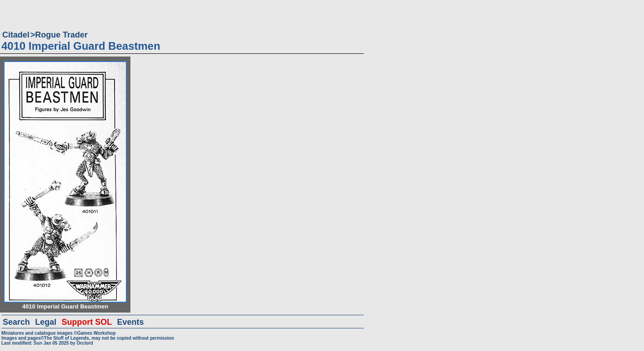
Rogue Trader (62, 35)
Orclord (85, 343)
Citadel (16, 35)
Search (16, 322)
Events (130, 322)
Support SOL (87, 322)
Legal (46, 322)
